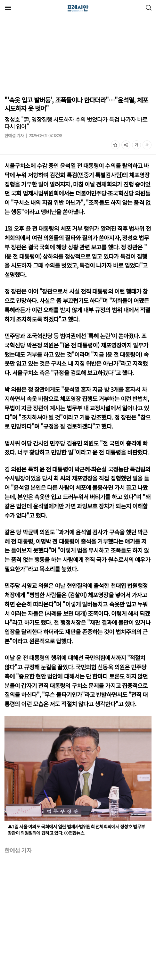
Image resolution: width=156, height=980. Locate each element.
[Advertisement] (54, 54)
